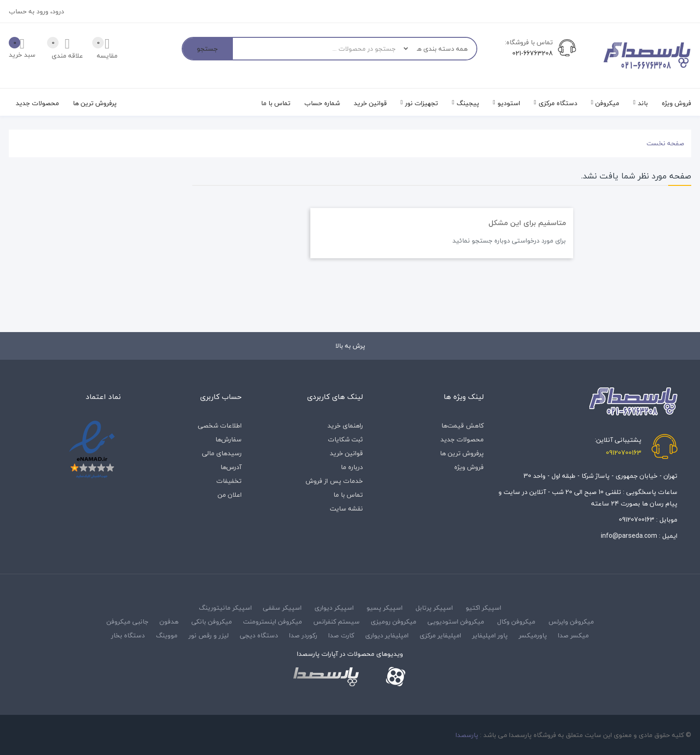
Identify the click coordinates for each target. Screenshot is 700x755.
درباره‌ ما (352, 467)
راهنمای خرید (345, 425)
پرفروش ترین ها (462, 453)
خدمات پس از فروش (334, 481)
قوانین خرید (346, 453)
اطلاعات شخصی (220, 425)
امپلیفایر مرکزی (440, 635)
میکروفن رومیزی (394, 621)
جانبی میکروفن (128, 621)
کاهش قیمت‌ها (463, 425)
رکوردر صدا (303, 635)
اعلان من (230, 495)
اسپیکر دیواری (334, 608)
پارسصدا (467, 735)
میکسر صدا (573, 635)
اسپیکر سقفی (282, 608)
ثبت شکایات (345, 439)
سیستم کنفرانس (336, 621)
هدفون (169, 621)
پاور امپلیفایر (490, 635)
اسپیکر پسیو (385, 608)
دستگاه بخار (128, 635)
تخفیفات (229, 481)
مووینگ (167, 635)
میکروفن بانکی (212, 621)
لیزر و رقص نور (209, 635)
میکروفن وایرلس (571, 621)
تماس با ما (348, 495)
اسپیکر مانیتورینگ (225, 608)
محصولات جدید (462, 439)
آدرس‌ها (231, 467)
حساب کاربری (221, 397)
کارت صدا (341, 635)
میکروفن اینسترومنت (273, 621)
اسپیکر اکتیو (483, 608)
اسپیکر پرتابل (434, 608)
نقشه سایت (346, 508)
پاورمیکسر (533, 635)
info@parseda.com (629, 536)
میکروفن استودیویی (456, 621)
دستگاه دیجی (259, 635)
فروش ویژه (469, 467)
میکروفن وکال (516, 621)
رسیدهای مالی (222, 453)
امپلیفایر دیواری (387, 635)
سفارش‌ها (228, 439)
